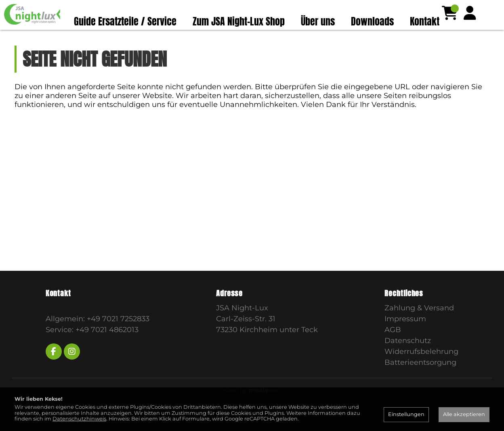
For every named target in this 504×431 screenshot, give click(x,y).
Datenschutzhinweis (79, 419)
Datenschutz (408, 356)
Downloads (372, 21)
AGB (393, 345)
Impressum (405, 335)
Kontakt (425, 21)
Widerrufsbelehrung (421, 367)
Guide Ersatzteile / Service (125, 21)
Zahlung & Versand (419, 324)
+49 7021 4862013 (107, 345)
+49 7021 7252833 (118, 335)
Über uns (318, 21)
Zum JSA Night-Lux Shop (239, 21)
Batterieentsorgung (420, 378)
